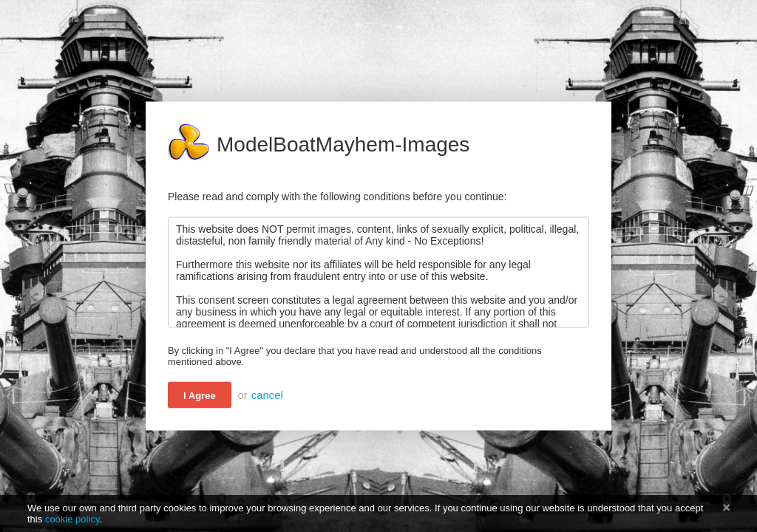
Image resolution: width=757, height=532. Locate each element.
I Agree (200, 396)
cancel (267, 395)
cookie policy (72, 519)
